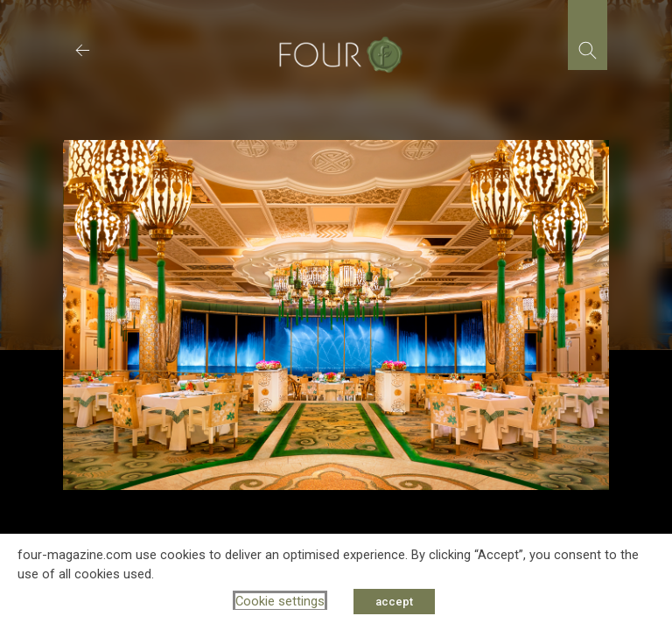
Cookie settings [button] (280, 601)
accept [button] (394, 602)
